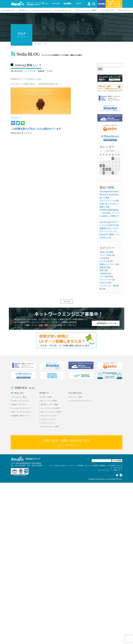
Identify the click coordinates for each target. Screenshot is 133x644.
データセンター (8, 10)
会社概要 (67, 4)
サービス (56, 4)
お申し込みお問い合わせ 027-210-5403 (114, 4)
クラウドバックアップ (41, 10)
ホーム (45, 4)
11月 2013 (110, 151)
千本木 (50, 71)
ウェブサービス (107, 10)
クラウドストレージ (63, 10)
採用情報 (101, 4)
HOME (39, 44)
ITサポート (24, 10)
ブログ (78, 4)
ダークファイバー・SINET (86, 10)
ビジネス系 (30, 71)
